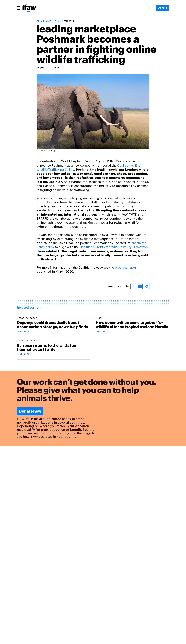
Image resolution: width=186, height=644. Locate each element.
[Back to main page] (29, 8)
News (58, 21)
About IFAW (44, 21)
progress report (126, 268)
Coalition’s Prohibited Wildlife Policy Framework (114, 247)
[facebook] (133, 286)
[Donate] (162, 8)
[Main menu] (19, 8)
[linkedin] (140, 286)
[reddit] (147, 286)
